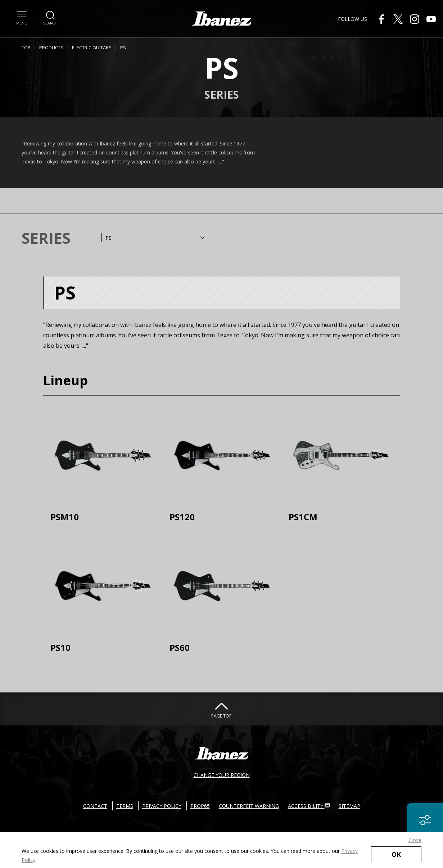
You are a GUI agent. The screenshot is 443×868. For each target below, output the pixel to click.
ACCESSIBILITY (309, 806)
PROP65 (200, 806)
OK (396, 854)
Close (415, 840)
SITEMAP (349, 806)
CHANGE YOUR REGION (222, 775)
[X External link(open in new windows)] (398, 19)
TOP (26, 48)
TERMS (125, 806)
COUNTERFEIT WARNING (249, 806)
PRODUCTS (51, 48)
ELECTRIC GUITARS (92, 48)
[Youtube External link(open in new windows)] (431, 19)
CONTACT (95, 806)
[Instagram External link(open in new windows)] (415, 19)
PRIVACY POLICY (162, 806)
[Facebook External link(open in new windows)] (381, 19)
